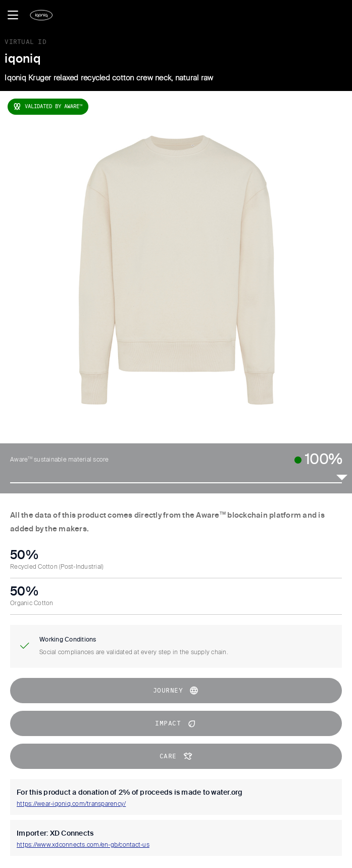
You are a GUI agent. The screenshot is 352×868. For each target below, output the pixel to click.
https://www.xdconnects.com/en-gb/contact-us (83, 845)
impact (176, 723)
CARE (176, 756)
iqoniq (23, 59)
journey (176, 691)
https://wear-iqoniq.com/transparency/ (71, 804)
